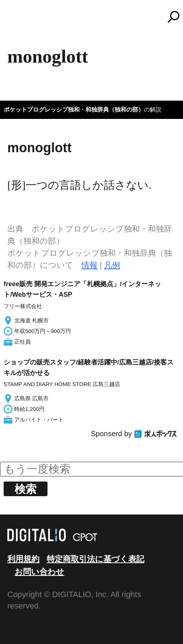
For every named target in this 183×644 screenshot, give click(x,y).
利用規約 (23, 559)
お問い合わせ (39, 572)
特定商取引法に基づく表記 (96, 559)
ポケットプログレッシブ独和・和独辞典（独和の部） (74, 110)
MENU (18, 20)
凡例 (112, 265)
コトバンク (95, 17)
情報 (89, 265)
